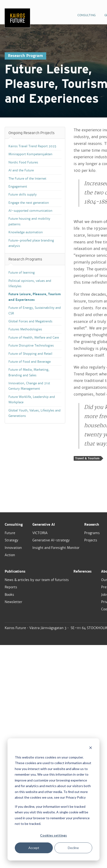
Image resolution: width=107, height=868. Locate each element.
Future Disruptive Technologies (31, 345)
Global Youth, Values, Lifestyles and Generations (34, 413)
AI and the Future (21, 170)
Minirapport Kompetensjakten (30, 154)
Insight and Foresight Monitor (56, 548)
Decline (73, 848)
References (82, 571)
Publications (15, 571)
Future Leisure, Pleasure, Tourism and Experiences (35, 297)
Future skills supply (23, 194)
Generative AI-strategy (51, 540)
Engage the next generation (29, 203)
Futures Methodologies (25, 329)
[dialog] (53, 799)
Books (9, 595)
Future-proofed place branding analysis (31, 243)
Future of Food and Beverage (30, 362)
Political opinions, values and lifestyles (30, 283)
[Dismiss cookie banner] (91, 748)
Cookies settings (53, 835)
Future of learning (22, 273)
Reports (11, 587)
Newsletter (13, 602)
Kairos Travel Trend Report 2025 (32, 146)
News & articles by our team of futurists (37, 580)
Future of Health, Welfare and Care (34, 338)
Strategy (11, 540)
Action (10, 555)
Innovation (13, 548)
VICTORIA (40, 533)
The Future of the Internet (27, 179)
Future (10, 533)
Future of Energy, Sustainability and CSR (35, 310)
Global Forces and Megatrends (30, 321)
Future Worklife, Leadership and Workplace (32, 400)
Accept (34, 848)
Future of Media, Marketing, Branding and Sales (29, 372)
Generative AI (44, 525)
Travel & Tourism (87, 458)
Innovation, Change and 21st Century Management (29, 386)
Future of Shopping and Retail (30, 354)
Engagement (18, 187)
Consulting (14, 525)
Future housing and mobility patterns (29, 221)
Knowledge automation (26, 232)
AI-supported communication (30, 211)
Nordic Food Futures (23, 162)
